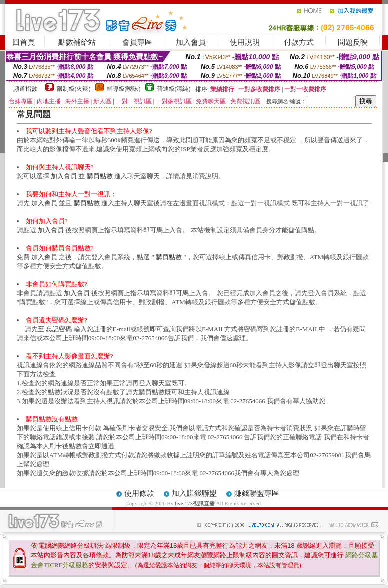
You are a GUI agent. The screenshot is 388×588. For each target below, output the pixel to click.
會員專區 (137, 42)
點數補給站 (77, 42)
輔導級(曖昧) (124, 89)
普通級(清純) (174, 89)
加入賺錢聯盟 (194, 493)
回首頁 (24, 42)
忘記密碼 (59, 329)
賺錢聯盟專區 (257, 493)
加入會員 (191, 42)
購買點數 (100, 176)
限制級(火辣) (74, 89)
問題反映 (353, 42)
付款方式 (299, 42)
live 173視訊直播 (195, 503)
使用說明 (245, 42)
